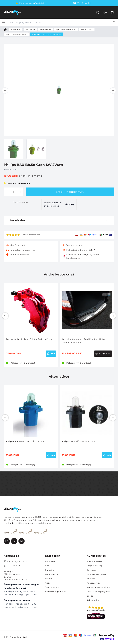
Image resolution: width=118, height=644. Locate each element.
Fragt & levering (95, 566)
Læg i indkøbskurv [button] (70, 192)
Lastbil (48, 579)
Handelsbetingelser (96, 574)
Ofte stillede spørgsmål (98, 592)
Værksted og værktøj (56, 592)
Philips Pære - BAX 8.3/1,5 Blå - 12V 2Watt (26, 441)
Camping (50, 570)
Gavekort (91, 570)
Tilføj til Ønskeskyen (21, 202)
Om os (90, 596)
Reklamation (93, 600)
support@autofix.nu (17, 561)
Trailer (48, 583)
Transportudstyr (53, 587)
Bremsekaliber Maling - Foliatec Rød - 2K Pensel (30, 339)
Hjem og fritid (52, 574)
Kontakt (91, 579)
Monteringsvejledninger (99, 587)
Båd (47, 566)
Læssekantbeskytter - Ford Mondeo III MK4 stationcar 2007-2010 (83, 341)
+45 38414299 (14, 566)
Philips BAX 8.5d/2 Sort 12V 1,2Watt (79, 441)
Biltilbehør (50, 561)
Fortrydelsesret (94, 561)
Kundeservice (93, 583)
